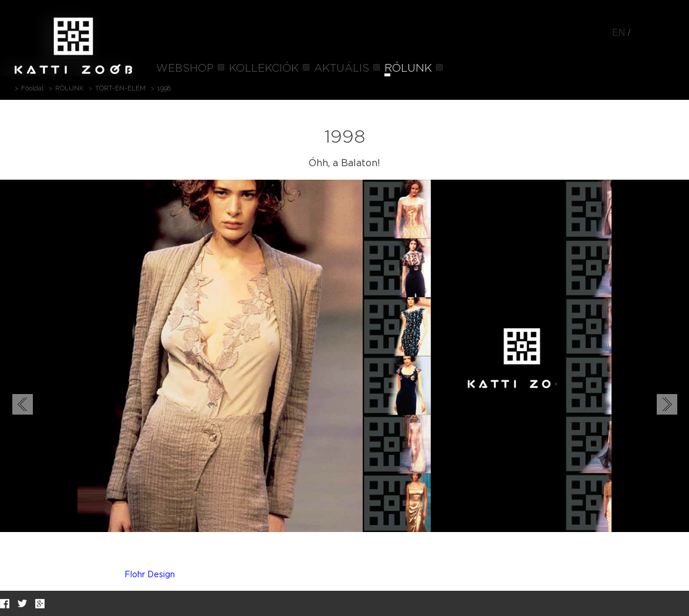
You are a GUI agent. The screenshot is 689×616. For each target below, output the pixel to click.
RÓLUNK (408, 69)
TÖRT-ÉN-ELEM (120, 88)
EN (619, 33)
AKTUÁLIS (342, 69)
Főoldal (32, 88)
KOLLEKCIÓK (264, 69)
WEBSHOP (185, 69)
